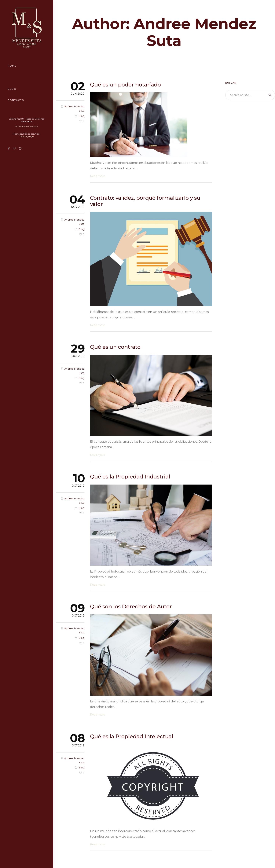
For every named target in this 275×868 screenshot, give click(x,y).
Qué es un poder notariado (125, 85)
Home (12, 66)
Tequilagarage (27, 136)
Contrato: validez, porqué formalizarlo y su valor (145, 201)
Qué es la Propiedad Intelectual (132, 736)
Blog (12, 89)
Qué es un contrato (115, 347)
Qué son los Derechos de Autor (131, 606)
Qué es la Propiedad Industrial (130, 477)
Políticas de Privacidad (27, 126)
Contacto (16, 100)
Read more (98, 176)
